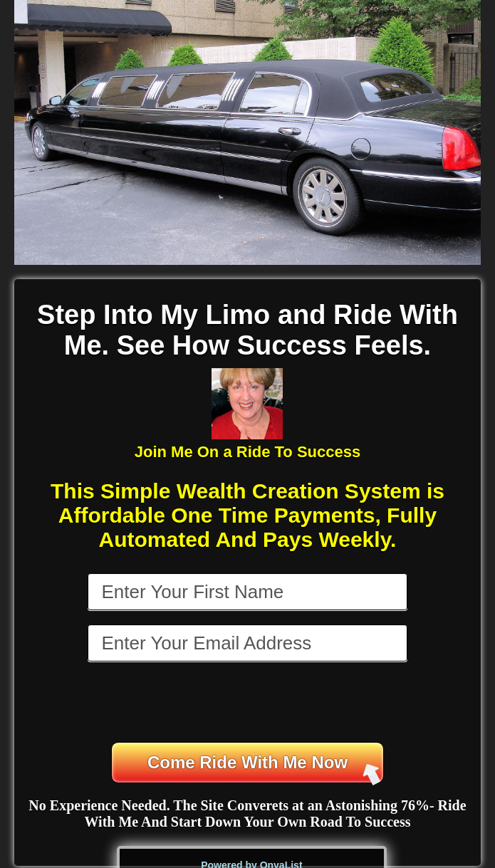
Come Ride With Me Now (264, 768)
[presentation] (249, 704)
